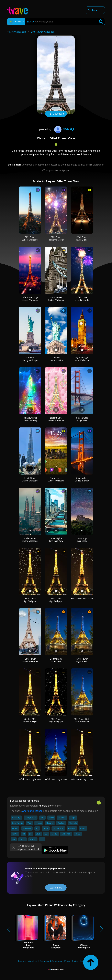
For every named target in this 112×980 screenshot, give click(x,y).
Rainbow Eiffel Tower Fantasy (30, 419)
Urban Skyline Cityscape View (56, 540)
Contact (22, 961)
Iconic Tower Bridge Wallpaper (56, 299)
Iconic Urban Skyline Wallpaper (30, 479)
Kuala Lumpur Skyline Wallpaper (30, 540)
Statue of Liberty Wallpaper (30, 359)
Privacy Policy (71, 961)
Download (56, 114)
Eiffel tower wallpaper (42, 32)
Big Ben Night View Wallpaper (82, 359)
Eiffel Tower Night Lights (82, 238)
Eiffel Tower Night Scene (82, 660)
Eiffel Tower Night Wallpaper (30, 600)
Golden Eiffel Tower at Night (30, 720)
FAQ (82, 961)
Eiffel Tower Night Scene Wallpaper (30, 299)
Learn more (56, 888)
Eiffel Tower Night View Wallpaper (82, 720)
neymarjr (64, 129)
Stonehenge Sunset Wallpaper (56, 479)
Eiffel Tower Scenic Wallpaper (30, 660)
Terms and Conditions (51, 961)
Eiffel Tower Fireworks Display (56, 238)
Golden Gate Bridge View (82, 419)
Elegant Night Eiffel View (56, 660)
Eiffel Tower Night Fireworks (82, 299)
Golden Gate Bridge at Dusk (82, 479)
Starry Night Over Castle (82, 540)
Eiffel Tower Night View (82, 599)
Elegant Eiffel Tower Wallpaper (56, 419)
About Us (33, 961)
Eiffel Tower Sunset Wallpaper (30, 238)
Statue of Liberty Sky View (56, 359)
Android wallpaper (32, 811)
